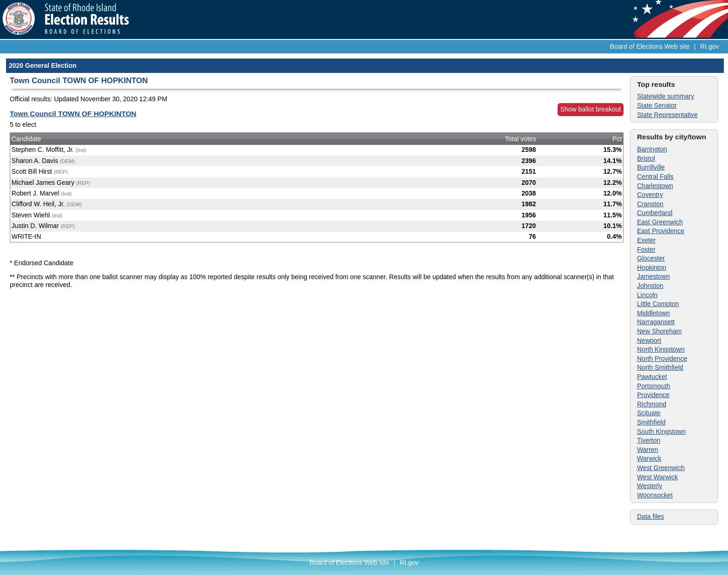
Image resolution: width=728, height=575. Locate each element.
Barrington (652, 149)
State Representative (667, 115)
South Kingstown (661, 431)
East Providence (661, 231)
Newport (649, 340)
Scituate (649, 413)
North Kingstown (661, 349)
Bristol (646, 158)
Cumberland (655, 213)
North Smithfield (660, 367)
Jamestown (653, 276)
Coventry (650, 195)
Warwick (649, 458)
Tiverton (649, 440)
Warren (647, 450)
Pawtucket (652, 377)
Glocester (651, 258)
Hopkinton (652, 268)
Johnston (650, 286)
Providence (653, 395)
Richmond (652, 404)
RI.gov (709, 46)
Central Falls (655, 176)
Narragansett (656, 322)
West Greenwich (661, 468)
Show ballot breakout (591, 109)
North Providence (662, 359)
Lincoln (647, 295)
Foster (646, 249)
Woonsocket (655, 495)
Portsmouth (654, 386)
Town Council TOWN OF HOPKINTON (73, 114)
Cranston (650, 204)
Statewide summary (666, 96)
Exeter (646, 240)
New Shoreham (660, 331)
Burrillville (651, 167)
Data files (650, 516)
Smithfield (651, 422)
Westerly (650, 486)
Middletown (653, 313)
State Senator (657, 105)
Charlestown (655, 186)
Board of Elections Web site (650, 46)
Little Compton (658, 304)
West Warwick (657, 477)
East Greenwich (660, 222)
